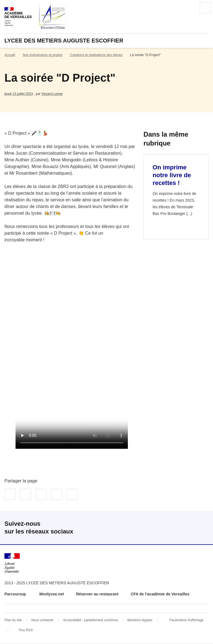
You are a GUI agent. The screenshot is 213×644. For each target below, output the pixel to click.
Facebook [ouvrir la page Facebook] (166, 528)
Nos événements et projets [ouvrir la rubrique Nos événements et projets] (43, 55)
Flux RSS (26, 630)
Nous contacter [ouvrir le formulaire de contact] (43, 620)
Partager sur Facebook (10, 494)
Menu (205, 8)
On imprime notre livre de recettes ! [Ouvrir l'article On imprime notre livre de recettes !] (172, 175)
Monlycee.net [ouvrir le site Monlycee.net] (52, 594)
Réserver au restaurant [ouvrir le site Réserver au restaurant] (97, 594)
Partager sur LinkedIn (41, 494)
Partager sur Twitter (26, 494)
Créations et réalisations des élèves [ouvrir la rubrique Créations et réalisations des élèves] (96, 55)
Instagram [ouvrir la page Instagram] (184, 528)
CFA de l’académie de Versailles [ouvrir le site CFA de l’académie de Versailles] (160, 594)
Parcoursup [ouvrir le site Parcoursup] (16, 594)
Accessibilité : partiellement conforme (90, 620)
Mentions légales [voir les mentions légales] (140, 620)
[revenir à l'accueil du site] (106, 41)
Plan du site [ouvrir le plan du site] (13, 620)
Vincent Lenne (52, 94)
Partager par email (57, 494)
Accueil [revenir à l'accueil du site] (10, 55)
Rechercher (190, 8)
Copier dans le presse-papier (72, 494)
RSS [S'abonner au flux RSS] (202, 528)
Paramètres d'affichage (187, 620)
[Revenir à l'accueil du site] (12, 563)
